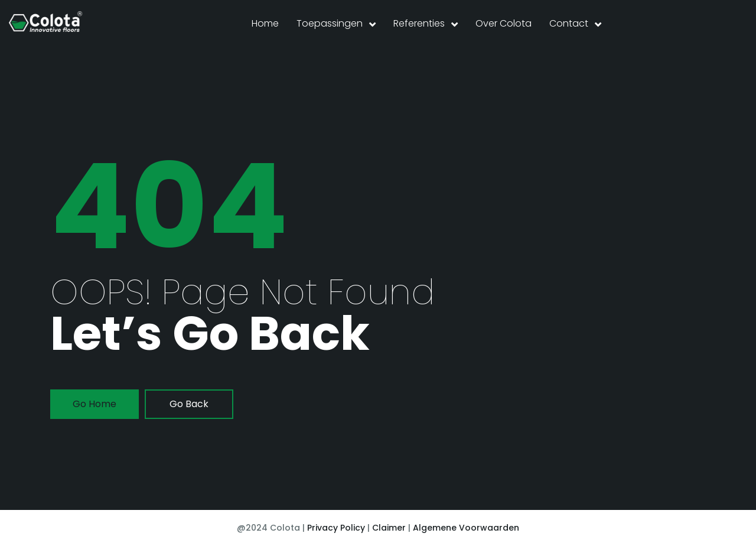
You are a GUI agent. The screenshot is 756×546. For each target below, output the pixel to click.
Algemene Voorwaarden (466, 528)
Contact (569, 23)
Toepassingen (330, 23)
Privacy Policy (336, 528)
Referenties (419, 23)
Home (265, 23)
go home (94, 404)
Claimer (389, 528)
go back (189, 404)
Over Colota (504, 23)
